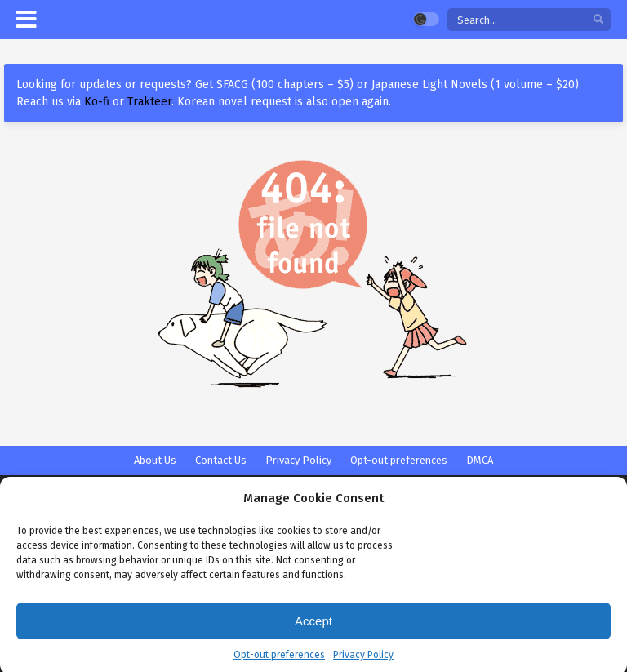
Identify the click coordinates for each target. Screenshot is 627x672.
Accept (313, 627)
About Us (155, 460)
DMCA (480, 460)
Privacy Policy (363, 662)
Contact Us (221, 460)
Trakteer (149, 102)
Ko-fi (97, 102)
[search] (598, 20)
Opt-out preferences (279, 662)
